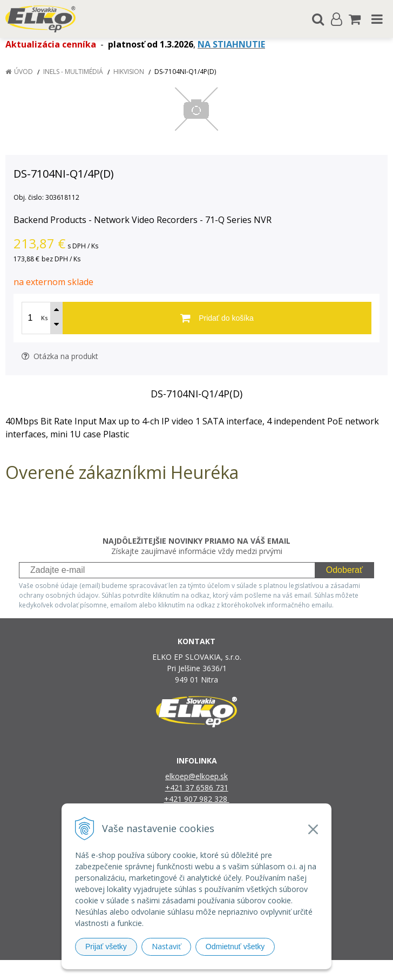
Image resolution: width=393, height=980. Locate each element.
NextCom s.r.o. (307, 970)
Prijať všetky (106, 947)
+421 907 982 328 (197, 799)
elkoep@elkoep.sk (196, 776)
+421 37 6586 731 (197, 788)
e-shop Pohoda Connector (238, 970)
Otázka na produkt (60, 356)
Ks (44, 318)
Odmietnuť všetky (235, 947)
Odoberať (344, 570)
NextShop (178, 970)
